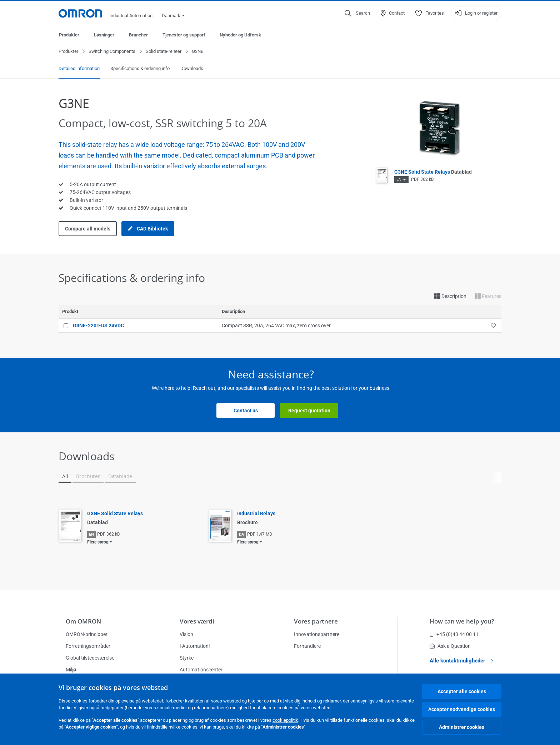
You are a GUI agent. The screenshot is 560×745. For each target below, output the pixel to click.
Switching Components (112, 52)
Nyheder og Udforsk (240, 35)
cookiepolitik (285, 720)
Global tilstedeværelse (90, 658)
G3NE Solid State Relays (433, 172)
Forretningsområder (88, 646)
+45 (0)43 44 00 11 (454, 634)
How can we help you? (462, 621)
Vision (186, 634)
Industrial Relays (256, 514)
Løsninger (104, 35)
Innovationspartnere (317, 634)
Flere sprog (98, 542)
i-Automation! (195, 646)
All (65, 476)
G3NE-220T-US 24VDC (98, 326)
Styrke (187, 658)
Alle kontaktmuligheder (461, 661)
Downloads (192, 69)
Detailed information (79, 69)
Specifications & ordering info (140, 69)
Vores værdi (197, 621)
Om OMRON (83, 621)
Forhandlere (307, 646)
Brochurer (88, 476)
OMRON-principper (87, 634)
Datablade (120, 476)
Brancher (138, 35)
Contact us (246, 411)
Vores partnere (316, 621)
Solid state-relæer (164, 52)
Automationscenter (201, 670)
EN (399, 180)
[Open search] (357, 13)
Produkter (69, 35)
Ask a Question (450, 646)
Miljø (71, 670)
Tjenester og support (184, 35)
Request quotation (309, 411)
